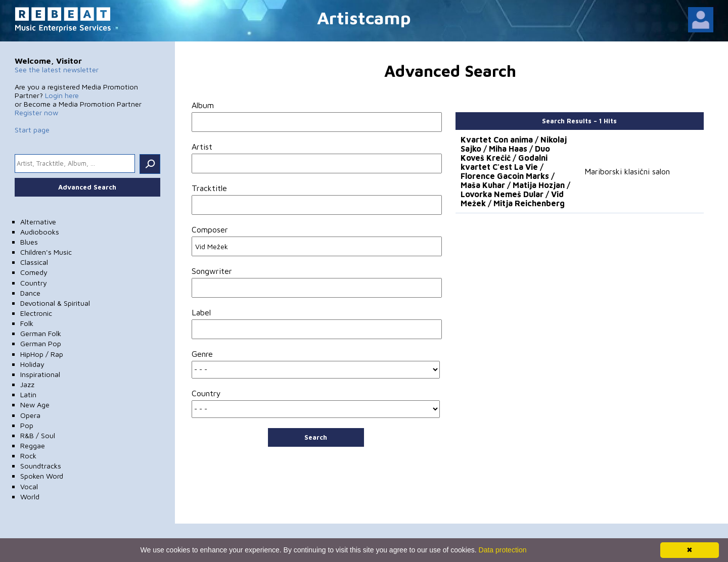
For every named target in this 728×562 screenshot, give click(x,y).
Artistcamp (364, 17)
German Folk (41, 333)
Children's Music (46, 252)
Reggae (33, 446)
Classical (34, 262)
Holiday (32, 364)
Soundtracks (41, 466)
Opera (30, 415)
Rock (28, 456)
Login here (62, 95)
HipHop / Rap (42, 354)
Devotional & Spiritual (55, 303)
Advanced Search (87, 187)
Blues (29, 242)
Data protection (503, 550)
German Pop (41, 343)
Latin (28, 394)
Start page (32, 130)
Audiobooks (40, 232)
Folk (27, 323)
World (30, 497)
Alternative (38, 222)
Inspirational (40, 374)
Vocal (29, 486)
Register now (36, 112)
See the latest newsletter (57, 69)
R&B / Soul (38, 435)
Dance (30, 293)
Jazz (27, 384)
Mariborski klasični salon (627, 171)
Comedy (34, 272)
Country (34, 283)
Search (316, 437)
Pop (27, 425)
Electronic (36, 313)
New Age (35, 405)
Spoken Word (42, 476)
